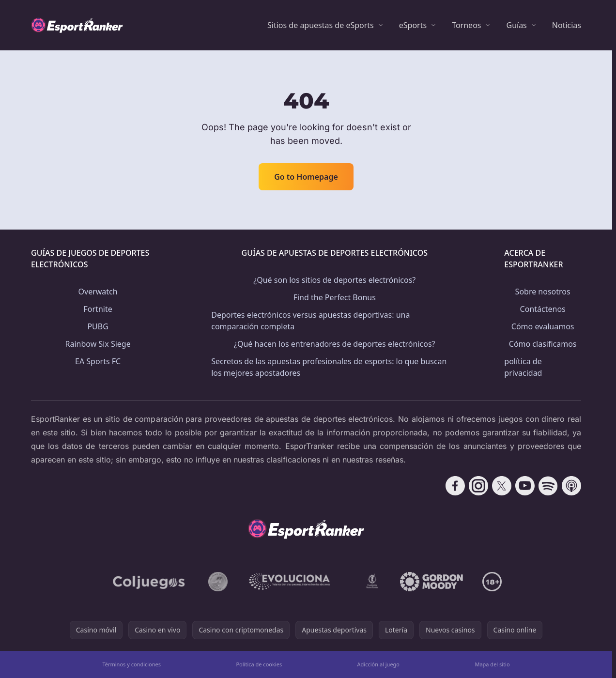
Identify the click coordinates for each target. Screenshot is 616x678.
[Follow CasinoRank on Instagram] (478, 486)
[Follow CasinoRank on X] (502, 486)
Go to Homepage (306, 177)
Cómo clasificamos (543, 344)
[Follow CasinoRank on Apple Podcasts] (571, 486)
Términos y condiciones (131, 664)
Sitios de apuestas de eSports (321, 25)
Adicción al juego (378, 664)
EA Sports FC (98, 361)
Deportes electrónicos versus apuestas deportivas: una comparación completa (310, 321)
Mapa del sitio (492, 664)
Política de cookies (259, 664)
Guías (516, 25)
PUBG (98, 326)
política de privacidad (523, 367)
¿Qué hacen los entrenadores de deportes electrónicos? (335, 344)
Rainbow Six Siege (98, 344)
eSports (413, 25)
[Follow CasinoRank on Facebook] (455, 486)
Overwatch (98, 292)
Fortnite (98, 309)
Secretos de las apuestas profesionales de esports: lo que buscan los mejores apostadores (329, 367)
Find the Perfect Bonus (335, 297)
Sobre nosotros (543, 292)
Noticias (567, 25)
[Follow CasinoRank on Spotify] (548, 486)
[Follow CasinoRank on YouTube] (525, 486)
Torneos (466, 25)
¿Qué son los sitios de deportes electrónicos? (334, 280)
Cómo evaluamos (543, 326)
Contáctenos (543, 309)
